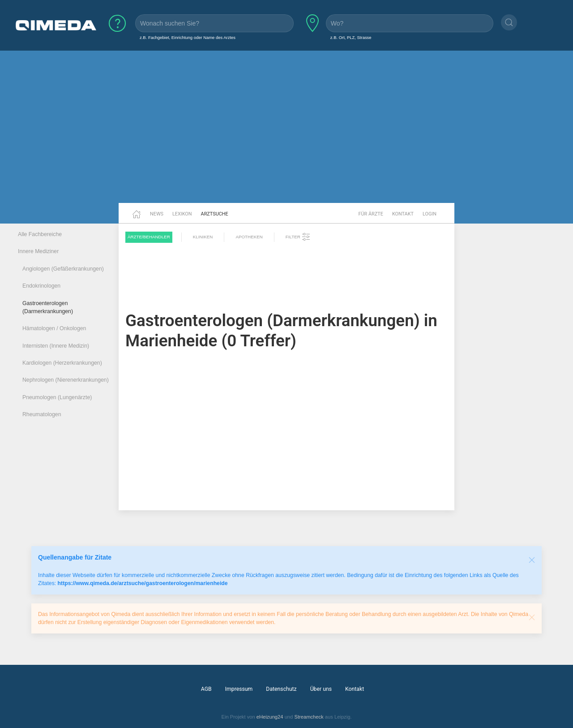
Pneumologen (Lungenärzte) (57, 397)
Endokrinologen (41, 286)
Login (430, 214)
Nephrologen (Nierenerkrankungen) (66, 380)
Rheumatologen (42, 414)
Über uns (321, 689)
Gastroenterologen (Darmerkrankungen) (48, 307)
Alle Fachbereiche (40, 234)
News (157, 214)
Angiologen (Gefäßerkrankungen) (63, 269)
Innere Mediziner (38, 251)
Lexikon (182, 214)
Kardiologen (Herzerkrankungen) (62, 363)
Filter (298, 237)
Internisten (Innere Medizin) (56, 346)
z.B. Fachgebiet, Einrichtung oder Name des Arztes (188, 37)
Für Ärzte (371, 214)
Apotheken (249, 237)
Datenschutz (281, 689)
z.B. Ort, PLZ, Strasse (351, 37)
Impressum (239, 689)
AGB (206, 689)
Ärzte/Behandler (149, 237)
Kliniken (203, 237)
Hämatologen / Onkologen (54, 328)
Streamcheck (309, 717)
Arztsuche (215, 214)
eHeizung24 (270, 717)
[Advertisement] (286, 134)
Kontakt (403, 214)
